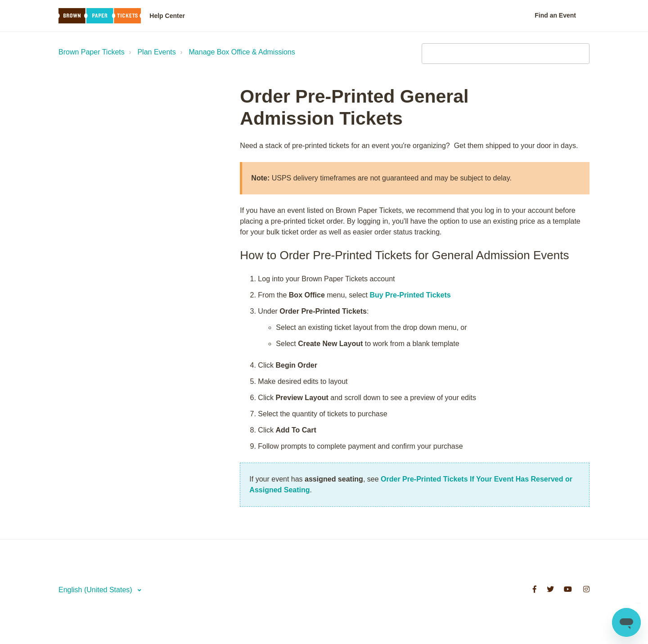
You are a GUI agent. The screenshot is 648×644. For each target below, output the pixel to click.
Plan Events (156, 52)
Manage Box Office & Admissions (242, 52)
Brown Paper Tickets (92, 52)
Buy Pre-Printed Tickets (410, 295)
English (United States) (96, 590)
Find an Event (555, 15)
